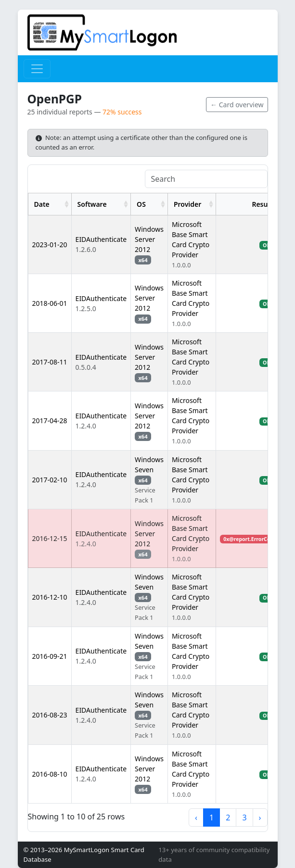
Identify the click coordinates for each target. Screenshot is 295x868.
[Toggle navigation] (37, 69)
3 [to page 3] (244, 818)
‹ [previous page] (196, 818)
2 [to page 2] (228, 818)
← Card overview (237, 105)
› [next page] (260, 818)
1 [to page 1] (212, 818)
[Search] (206, 179)
